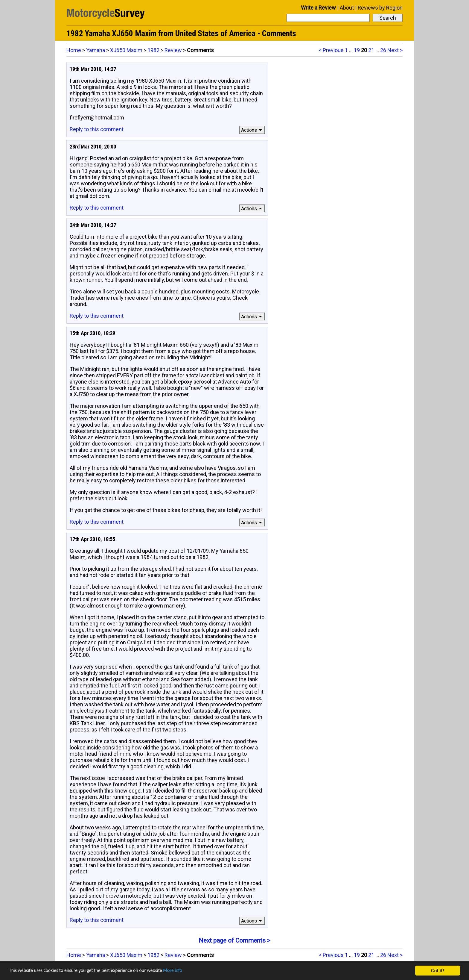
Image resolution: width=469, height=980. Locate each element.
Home (74, 50)
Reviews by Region (380, 8)
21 (371, 50)
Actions (252, 130)
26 (383, 50)
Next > (395, 50)
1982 (153, 50)
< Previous (331, 50)
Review (173, 50)
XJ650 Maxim (126, 50)
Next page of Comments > (234, 940)
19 (357, 50)
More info (184, 971)
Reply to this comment (97, 129)
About (347, 8)
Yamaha (96, 50)
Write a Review (318, 8)
